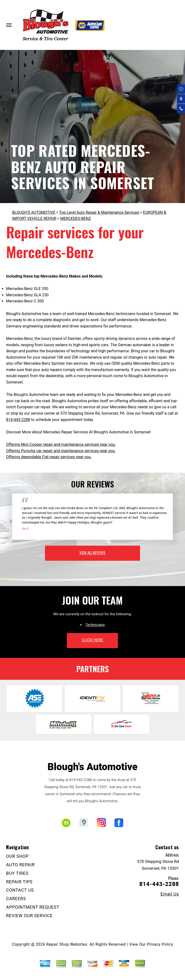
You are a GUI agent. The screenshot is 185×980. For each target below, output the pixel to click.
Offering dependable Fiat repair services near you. (49, 457)
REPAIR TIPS (19, 882)
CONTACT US (20, 890)
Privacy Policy (160, 944)
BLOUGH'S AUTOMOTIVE (34, 212)
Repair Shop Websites (67, 944)
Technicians (95, 625)
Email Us (170, 894)
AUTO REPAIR (20, 865)
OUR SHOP (17, 856)
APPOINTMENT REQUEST (33, 907)
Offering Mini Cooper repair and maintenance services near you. (61, 444)
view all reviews (92, 552)
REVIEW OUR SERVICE (29, 916)
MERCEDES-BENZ (76, 219)
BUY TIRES (17, 873)
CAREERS (16, 899)
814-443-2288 (18, 420)
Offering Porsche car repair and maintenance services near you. (61, 451)
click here (92, 640)
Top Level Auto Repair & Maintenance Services (99, 212)
